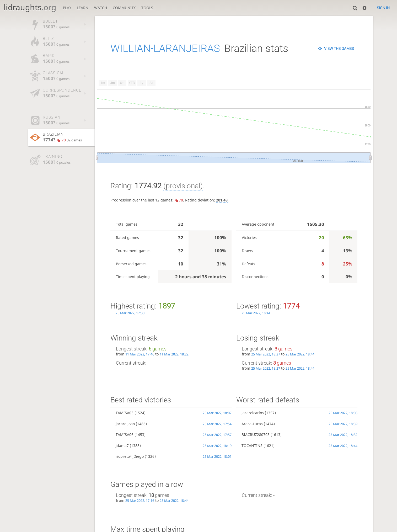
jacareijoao (125, 424)
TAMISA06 (125, 435)
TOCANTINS (252, 446)
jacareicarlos (253, 413)
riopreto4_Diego (130, 456)
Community (124, 8)
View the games (339, 49)
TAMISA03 (125, 413)
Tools (147, 8)
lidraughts (30, 7)
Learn (83, 8)
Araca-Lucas (252, 424)
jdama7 (122, 446)
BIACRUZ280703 (256, 435)
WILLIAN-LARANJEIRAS (165, 48)
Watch (101, 8)
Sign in (383, 8)
